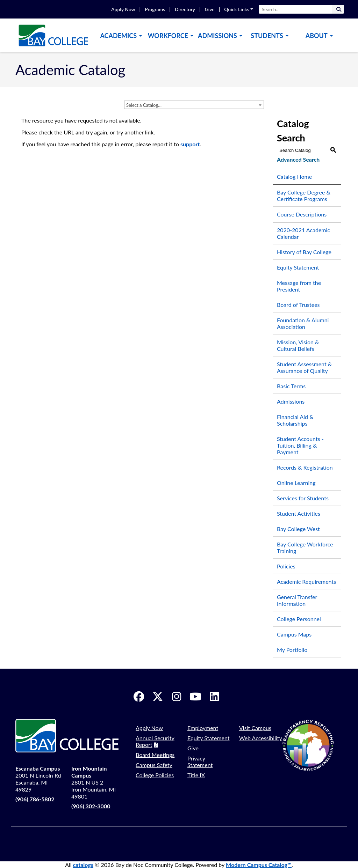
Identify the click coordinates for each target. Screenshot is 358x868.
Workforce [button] (168, 36)
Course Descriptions (302, 214)
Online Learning (296, 483)
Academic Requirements (306, 582)
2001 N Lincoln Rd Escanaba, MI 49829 (38, 779)
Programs (155, 9)
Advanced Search (298, 159)
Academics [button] (118, 36)
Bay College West (298, 529)
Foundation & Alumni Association (303, 323)
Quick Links (237, 9)
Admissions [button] (217, 36)
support (190, 144)
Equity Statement (298, 267)
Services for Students (303, 498)
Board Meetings (155, 755)
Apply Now (123, 9)
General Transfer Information (297, 600)
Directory (185, 9)
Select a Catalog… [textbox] (144, 105)
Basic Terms (291, 386)
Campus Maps (294, 634)
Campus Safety (154, 765)
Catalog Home (294, 176)
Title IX (196, 775)
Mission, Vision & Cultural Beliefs (298, 345)
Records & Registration (305, 467)
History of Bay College (304, 252)
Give (210, 9)
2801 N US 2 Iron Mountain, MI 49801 (94, 782)
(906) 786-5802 (35, 799)
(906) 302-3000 (91, 806)
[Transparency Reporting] (313, 745)
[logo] (53, 35)
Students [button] (267, 36)
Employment (203, 728)
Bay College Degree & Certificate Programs (304, 196)
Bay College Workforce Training (305, 547)
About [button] (317, 36)
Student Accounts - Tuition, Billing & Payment (300, 445)
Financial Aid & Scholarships (295, 420)
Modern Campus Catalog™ (259, 865)
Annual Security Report (155, 741)
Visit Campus (255, 728)
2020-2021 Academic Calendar (303, 233)
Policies (286, 566)
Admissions (291, 401)
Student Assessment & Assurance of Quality (304, 367)
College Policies (155, 775)
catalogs (83, 865)
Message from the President (299, 286)
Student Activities (299, 513)
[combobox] (194, 105)
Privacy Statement (200, 762)
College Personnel (299, 619)
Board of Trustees (298, 305)
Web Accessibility (261, 738)
